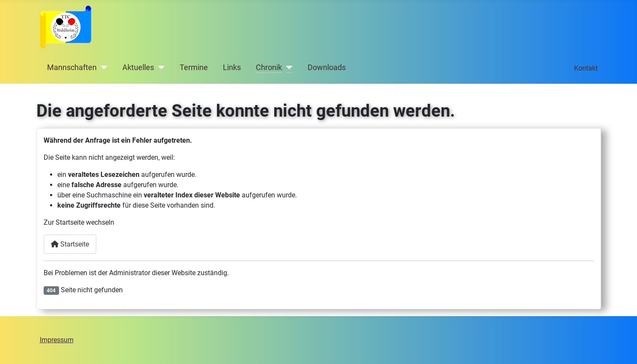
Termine (194, 68)
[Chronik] (287, 68)
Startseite (70, 244)
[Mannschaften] (102, 68)
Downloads (327, 68)
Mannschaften (72, 68)
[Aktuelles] (159, 68)
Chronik (269, 68)
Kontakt (586, 68)
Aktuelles (138, 68)
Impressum (57, 340)
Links (232, 68)
